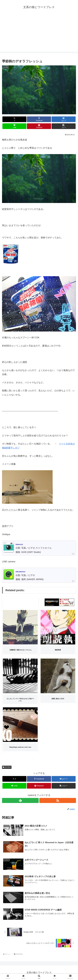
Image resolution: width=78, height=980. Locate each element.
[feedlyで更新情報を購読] (20, 800)
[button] (64, 126)
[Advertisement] (39, 34)
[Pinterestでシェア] (39, 126)
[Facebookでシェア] (39, 119)
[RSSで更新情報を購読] (58, 800)
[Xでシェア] (14, 119)
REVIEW (7, 767)
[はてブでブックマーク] (64, 119)
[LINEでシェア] (14, 126)
